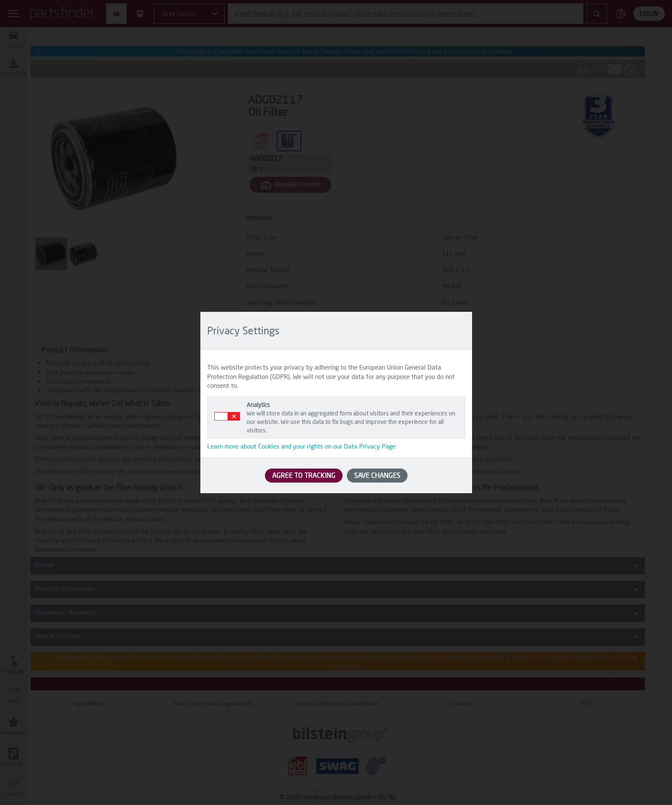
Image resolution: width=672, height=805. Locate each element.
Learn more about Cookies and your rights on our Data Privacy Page (301, 446)
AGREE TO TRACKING (304, 475)
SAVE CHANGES (377, 475)
